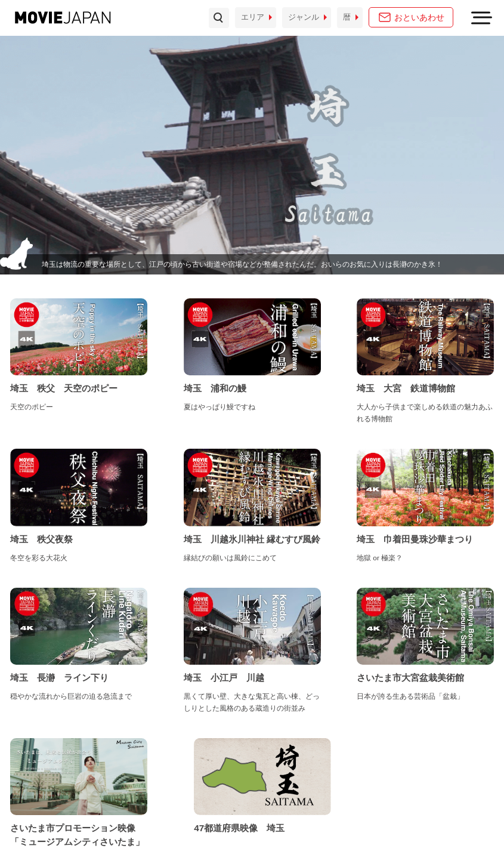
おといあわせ (419, 17)
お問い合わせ (33, 837)
